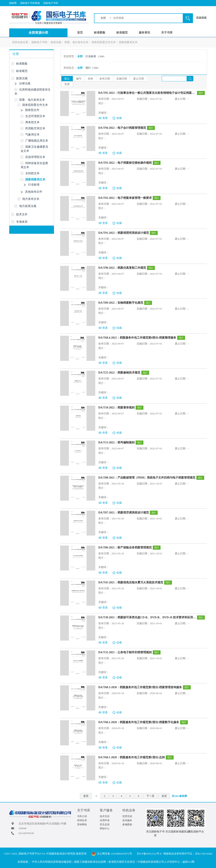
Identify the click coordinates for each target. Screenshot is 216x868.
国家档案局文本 (128, 42)
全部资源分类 (38, 33)
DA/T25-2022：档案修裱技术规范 (119, 373)
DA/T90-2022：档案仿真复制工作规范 (122, 268)
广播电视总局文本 (37, 141)
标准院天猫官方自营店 (122, 862)
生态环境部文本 (35, 116)
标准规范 (122, 33)
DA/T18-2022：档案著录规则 (116, 408)
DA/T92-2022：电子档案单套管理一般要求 (125, 198)
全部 (103, 18)
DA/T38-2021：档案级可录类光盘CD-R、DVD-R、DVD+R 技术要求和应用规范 (147, 617)
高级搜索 (201, 18)
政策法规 (56, 42)
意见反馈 (105, 824)
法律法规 (25, 83)
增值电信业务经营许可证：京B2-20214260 (188, 854)
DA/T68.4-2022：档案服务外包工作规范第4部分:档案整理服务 (137, 338)
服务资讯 (144, 33)
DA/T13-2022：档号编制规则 (116, 442)
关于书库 (167, 33)
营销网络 (82, 824)
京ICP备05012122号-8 (149, 854)
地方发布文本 (31, 199)
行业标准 (34, 185)
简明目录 (82, 820)
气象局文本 (32, 135)
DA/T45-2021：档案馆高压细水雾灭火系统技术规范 (131, 582)
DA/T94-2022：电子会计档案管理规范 (122, 128)
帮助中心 (105, 829)
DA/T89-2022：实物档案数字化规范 (121, 303)
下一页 (150, 796)
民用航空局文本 (35, 128)
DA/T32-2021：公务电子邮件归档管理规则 (125, 652)
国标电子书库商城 (30, 3)
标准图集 (100, 33)
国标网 (13, 3)
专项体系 (22, 222)
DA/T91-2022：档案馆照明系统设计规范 (124, 233)
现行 (93, 68)
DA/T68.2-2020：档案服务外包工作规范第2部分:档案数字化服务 (139, 722)
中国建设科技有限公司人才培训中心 (159, 862)
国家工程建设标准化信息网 (90, 862)
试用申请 (105, 820)
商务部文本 (32, 122)
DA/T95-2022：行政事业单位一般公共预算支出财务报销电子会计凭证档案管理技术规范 (147, 93)
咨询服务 (127, 820)
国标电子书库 (51, 3)
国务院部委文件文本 (104, 42)
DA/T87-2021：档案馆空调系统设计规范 (124, 513)
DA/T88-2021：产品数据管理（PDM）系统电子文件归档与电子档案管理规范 (147, 478)
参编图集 (127, 824)
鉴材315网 (189, 862)
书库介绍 (82, 816)
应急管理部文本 (35, 157)
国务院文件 (32, 110)
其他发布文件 (34, 192)
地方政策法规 (28, 206)
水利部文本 (32, 173)
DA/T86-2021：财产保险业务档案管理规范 (125, 548)
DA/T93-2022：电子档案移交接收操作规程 (125, 163)
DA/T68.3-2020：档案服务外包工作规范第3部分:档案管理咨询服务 (140, 687)
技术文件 (22, 214)
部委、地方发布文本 (76, 42)
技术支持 (105, 816)
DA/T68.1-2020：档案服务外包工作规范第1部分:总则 (132, 757)
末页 (164, 796)
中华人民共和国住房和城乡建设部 (52, 862)
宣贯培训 (127, 816)
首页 (80, 33)
